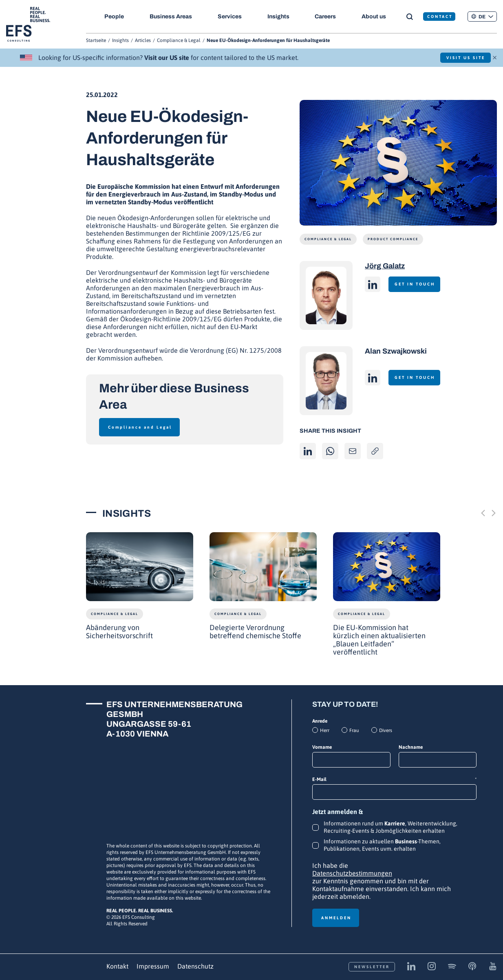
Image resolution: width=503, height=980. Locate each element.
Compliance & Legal (179, 40)
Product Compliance (393, 239)
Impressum (153, 966)
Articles (143, 40)
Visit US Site (461, 58)
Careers (329, 17)
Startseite (96, 40)
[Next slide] (494, 513)
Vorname (322, 747)
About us (378, 17)
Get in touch (418, 284)
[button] (482, 17)
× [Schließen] (495, 57)
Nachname (411, 747)
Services (231, 17)
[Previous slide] (483, 513)
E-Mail (394, 780)
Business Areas (172, 17)
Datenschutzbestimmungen (352, 873)
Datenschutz (195, 966)
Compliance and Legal (140, 427)
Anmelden (336, 918)
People (114, 17)
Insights (281, 17)
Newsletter (372, 967)
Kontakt (117, 966)
